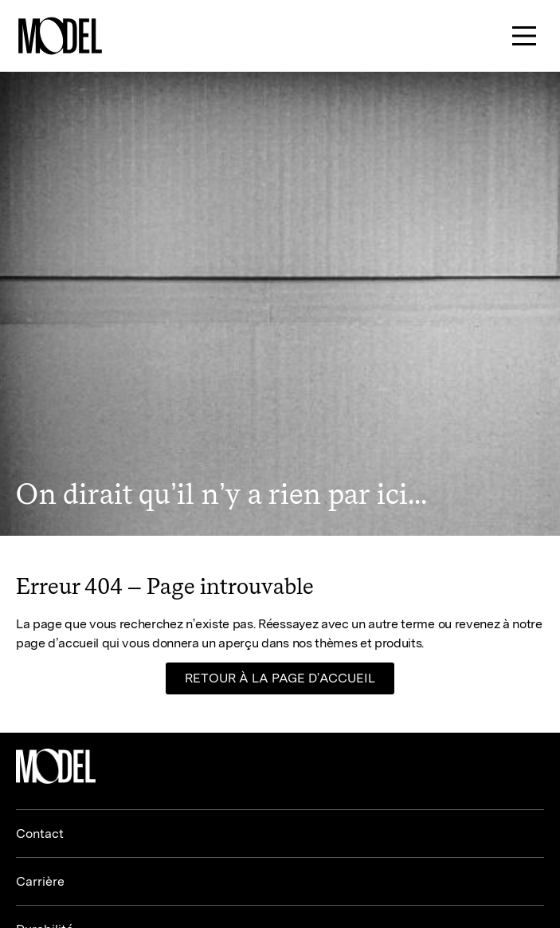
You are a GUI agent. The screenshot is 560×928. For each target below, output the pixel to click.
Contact (40, 834)
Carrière (40, 881)
